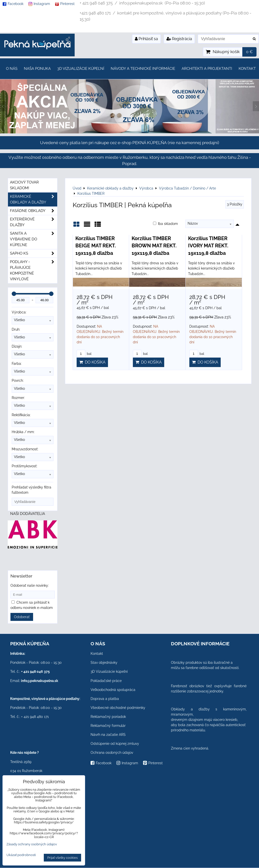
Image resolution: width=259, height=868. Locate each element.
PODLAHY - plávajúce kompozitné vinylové (34, 271)
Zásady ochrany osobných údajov (32, 844)
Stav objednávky (104, 663)
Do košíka (92, 362)
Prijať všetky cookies (62, 858)
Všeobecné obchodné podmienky (118, 708)
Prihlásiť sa (146, 39)
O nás (12, 69)
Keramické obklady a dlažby (34, 199)
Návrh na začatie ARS (108, 735)
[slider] (14, 294)
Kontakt (247, 69)
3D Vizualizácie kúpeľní (81, 69)
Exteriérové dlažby (34, 222)
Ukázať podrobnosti (21, 855)
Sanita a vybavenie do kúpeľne (34, 239)
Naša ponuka (37, 69)
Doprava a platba (105, 699)
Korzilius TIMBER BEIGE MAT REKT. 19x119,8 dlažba (96, 246)
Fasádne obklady (34, 211)
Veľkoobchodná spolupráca (113, 690)
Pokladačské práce (106, 681)
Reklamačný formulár (108, 726)
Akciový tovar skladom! (24, 185)
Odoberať (22, 617)
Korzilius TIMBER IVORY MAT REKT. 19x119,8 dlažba (208, 246)
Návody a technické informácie (143, 69)
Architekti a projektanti (207, 69)
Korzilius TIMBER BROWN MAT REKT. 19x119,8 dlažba (154, 246)
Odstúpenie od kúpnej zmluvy (115, 744)
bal (84, 354)
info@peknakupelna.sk (40, 681)
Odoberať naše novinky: (30, 585)
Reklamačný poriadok (108, 717)
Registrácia (179, 39)
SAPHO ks (34, 253)
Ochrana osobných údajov (112, 753)
